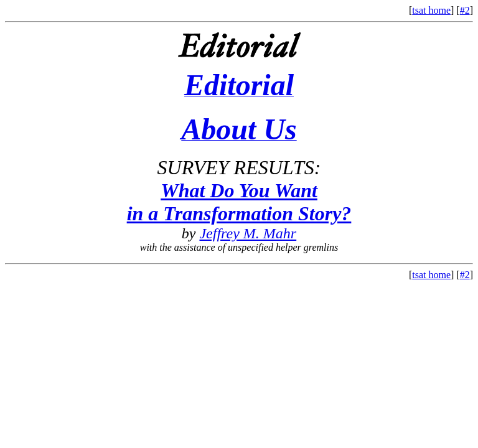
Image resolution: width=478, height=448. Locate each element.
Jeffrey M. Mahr (248, 233)
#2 (465, 10)
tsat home (431, 10)
